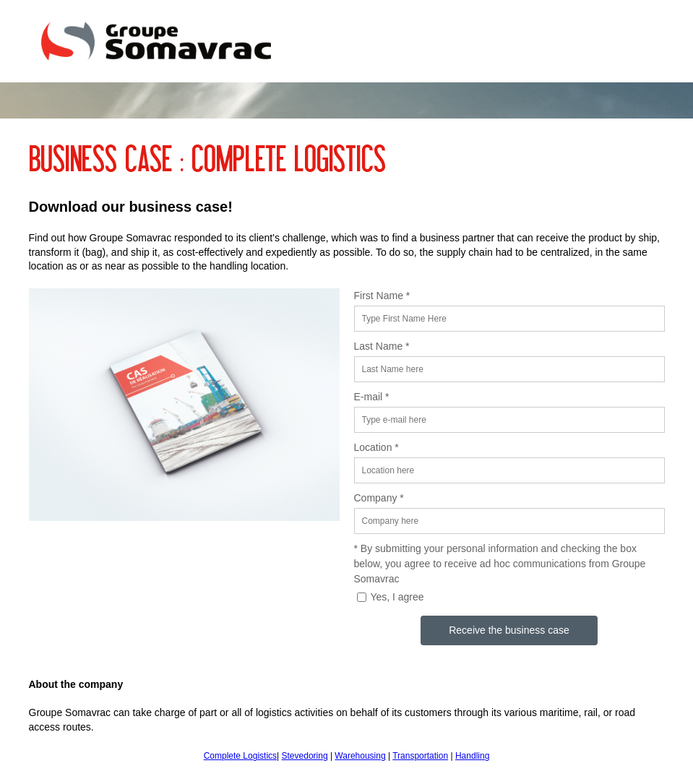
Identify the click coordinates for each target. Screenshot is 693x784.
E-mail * (372, 397)
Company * (379, 498)
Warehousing (360, 756)
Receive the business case (509, 630)
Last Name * (382, 346)
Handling (472, 756)
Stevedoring (305, 756)
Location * (376, 447)
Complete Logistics (240, 756)
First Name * (382, 296)
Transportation (420, 756)
